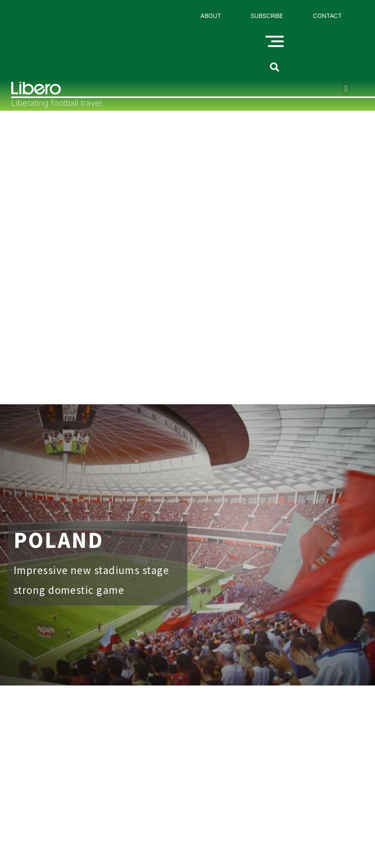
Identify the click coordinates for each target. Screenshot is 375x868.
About (211, 16)
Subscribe (267, 16)
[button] (346, 89)
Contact (327, 16)
